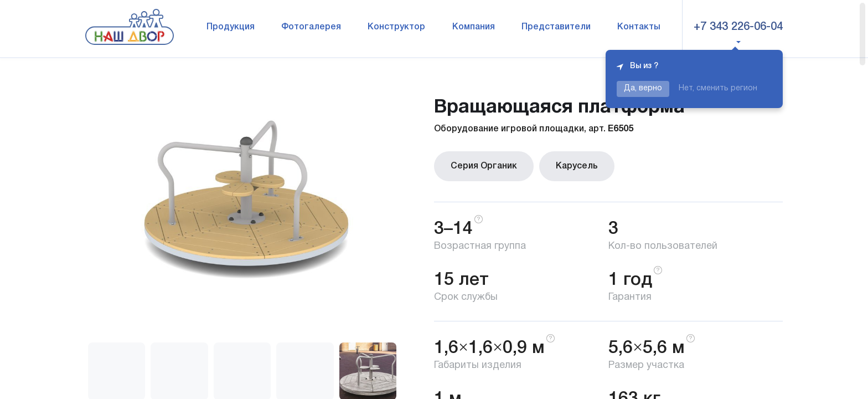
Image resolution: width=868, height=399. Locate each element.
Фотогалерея (311, 27)
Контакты (639, 27)
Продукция (231, 27)
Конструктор (396, 27)
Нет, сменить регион (718, 88)
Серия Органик (484, 166)
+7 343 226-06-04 (738, 27)
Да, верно (643, 88)
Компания (474, 27)
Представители (556, 27)
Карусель (577, 166)
